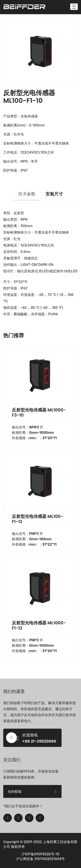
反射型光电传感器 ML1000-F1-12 (39, 625)
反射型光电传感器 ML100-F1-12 (37, 519)
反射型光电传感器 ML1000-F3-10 (39, 412)
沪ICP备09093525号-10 (40, 854)
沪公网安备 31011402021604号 (41, 859)
